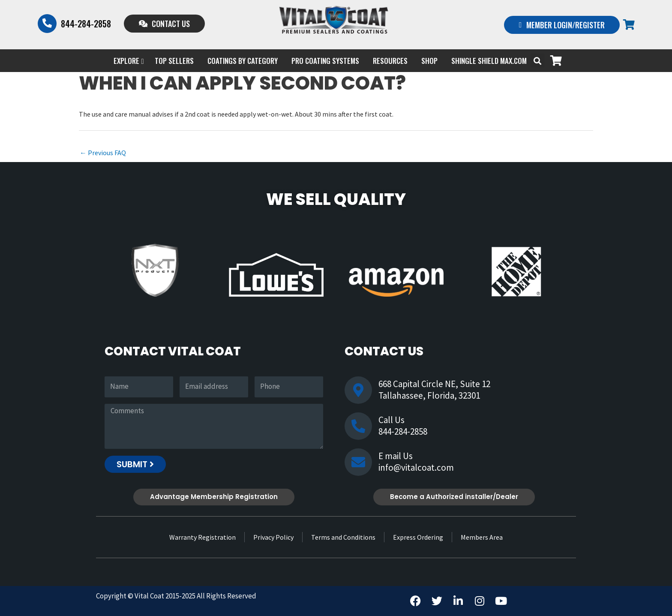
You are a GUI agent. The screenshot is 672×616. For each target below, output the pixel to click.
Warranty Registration (202, 537)
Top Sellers (174, 61)
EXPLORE (129, 61)
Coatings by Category (243, 61)
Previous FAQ (103, 153)
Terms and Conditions (343, 537)
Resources (390, 61)
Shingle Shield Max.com (489, 61)
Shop (429, 61)
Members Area (482, 537)
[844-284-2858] (47, 24)
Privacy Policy (273, 537)
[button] (538, 61)
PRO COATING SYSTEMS (325, 61)
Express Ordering (418, 537)
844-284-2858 (86, 24)
